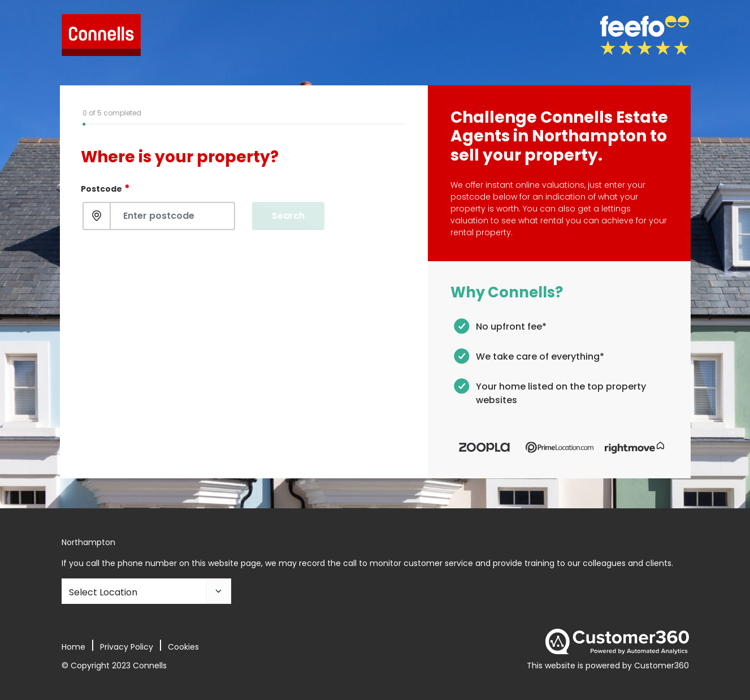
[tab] (115, 124)
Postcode (105, 188)
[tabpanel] (244, 182)
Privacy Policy (127, 647)
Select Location (103, 592)
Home (73, 647)
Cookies (183, 647)
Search (288, 216)
